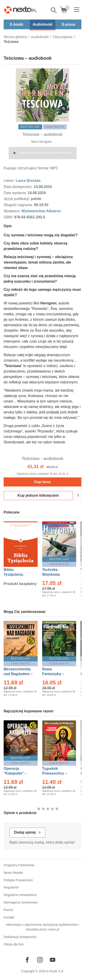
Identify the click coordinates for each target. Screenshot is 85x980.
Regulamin (11, 887)
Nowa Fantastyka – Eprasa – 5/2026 (56, 674)
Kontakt (9, 917)
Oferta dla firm (14, 944)
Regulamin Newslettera (20, 895)
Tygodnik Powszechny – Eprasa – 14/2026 (57, 773)
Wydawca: (12, 211)
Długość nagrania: (19, 205)
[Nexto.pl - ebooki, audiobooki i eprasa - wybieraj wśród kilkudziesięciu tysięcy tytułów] (21, 10)
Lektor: (10, 181)
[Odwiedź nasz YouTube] (53, 960)
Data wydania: (16, 193)
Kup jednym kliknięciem (38, 495)
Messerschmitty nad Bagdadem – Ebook (18, 674)
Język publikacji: (17, 199)
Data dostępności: (19, 187)
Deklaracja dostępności (20, 937)
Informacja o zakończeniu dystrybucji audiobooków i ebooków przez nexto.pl (42, 927)
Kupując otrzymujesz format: (27, 168)
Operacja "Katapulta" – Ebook (15, 773)
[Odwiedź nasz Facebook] (27, 960)
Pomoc (9, 910)
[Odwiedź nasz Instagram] (40, 960)
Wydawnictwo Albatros (41, 211)
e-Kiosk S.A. (55, 971)
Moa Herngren (41, 142)
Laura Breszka (28, 181)
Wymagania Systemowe (21, 902)
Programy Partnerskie (19, 865)
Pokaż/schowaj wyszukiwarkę (54, 10)
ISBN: (9, 217)
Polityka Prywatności (18, 880)
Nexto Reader (13, 873)
